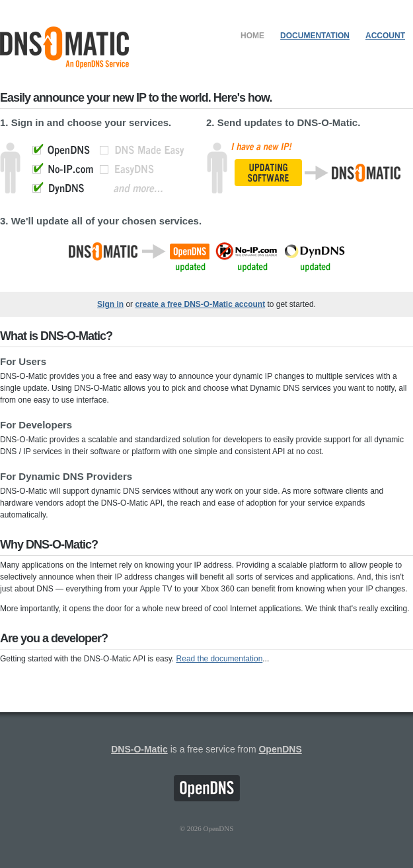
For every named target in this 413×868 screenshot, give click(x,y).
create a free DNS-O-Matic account (200, 304)
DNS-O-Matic (139, 749)
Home (252, 36)
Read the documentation (220, 659)
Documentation (315, 36)
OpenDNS (280, 749)
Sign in (110, 304)
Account (385, 36)
